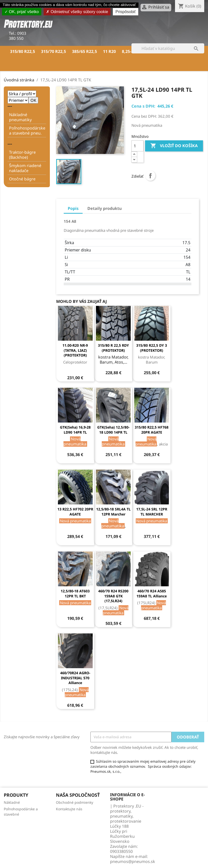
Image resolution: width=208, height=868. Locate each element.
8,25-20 (129, 51)
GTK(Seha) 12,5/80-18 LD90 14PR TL (113, 430)
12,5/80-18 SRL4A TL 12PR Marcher (113, 512)
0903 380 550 (18, 36)
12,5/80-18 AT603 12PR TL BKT (75, 593)
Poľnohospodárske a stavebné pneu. (27, 131)
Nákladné (12, 802)
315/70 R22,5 (54, 51)
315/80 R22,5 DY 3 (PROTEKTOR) (152, 348)
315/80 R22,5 (23, 51)
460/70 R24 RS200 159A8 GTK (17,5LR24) (113, 596)
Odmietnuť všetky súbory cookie (77, 12)
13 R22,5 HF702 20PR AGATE (75, 512)
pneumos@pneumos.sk (133, 861)
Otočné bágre (22, 179)
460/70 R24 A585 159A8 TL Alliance (152, 593)
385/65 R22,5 (84, 51)
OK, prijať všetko (22, 12)
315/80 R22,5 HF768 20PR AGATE (152, 430)
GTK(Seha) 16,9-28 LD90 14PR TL (75, 430)
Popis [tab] (73, 208)
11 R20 (109, 51)
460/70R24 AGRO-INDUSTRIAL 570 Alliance (75, 678)
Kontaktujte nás (69, 809)
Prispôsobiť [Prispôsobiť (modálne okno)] (126, 12)
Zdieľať (150, 176)
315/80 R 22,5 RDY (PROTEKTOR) (113, 348)
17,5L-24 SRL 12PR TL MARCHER (152, 512)
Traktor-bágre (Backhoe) (22, 155)
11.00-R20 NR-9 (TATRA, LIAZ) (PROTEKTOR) (75, 350)
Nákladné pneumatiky (20, 117)
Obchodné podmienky (75, 802)
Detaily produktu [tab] (105, 208)
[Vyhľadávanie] (168, 48)
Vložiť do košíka (174, 146)
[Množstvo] (137, 146)
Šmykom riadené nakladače (25, 168)
